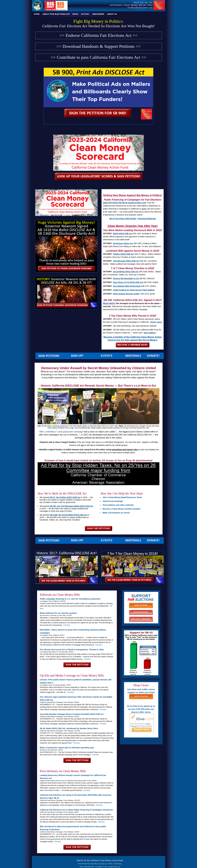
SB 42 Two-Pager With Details (123, 219)
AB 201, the (71, 506)
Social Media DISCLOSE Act (126, 272)
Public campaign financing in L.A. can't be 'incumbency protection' (70, 599)
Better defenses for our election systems (58, 613)
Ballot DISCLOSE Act (123, 234)
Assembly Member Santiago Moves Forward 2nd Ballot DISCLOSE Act (72, 714)
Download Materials (147, 219)
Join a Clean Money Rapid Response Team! (122, 497)
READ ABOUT (109, 303)
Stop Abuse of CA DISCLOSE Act (128, 282)
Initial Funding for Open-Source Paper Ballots (134, 290)
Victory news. (156, 322)
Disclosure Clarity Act (123, 243)
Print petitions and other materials (118, 505)
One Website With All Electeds (127, 286)
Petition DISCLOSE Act (123, 254)
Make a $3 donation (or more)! (116, 513)
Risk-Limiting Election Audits (126, 294)
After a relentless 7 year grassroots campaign (61, 432)
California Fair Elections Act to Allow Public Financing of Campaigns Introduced (76, 810)
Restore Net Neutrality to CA (126, 278)
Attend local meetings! (113, 501)
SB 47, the (65, 497)
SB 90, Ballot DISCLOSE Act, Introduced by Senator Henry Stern (69, 728)
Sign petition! (150, 333)
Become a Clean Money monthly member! (122, 509)
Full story (67, 625)
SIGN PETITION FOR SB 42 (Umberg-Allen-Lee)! (125, 203)
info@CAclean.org (114, 867)
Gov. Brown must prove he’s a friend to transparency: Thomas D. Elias (72, 650)
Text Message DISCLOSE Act (126, 261)
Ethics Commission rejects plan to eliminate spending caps (67, 748)
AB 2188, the (69, 515)
